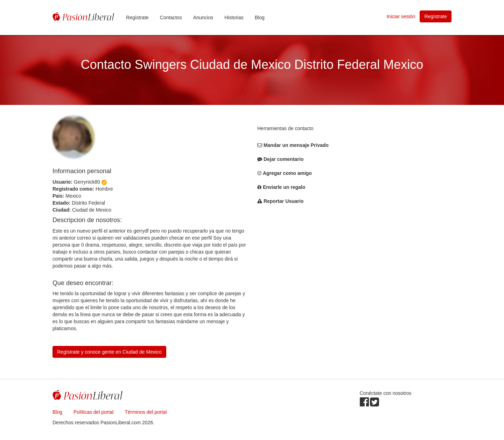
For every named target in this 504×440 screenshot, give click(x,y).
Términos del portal (146, 412)
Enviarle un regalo (284, 187)
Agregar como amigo (287, 173)
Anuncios (203, 17)
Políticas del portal (93, 412)
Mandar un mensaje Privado (296, 145)
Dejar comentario (283, 159)
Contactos (171, 17)
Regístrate (137, 17)
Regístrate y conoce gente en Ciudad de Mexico (109, 352)
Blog (260, 17)
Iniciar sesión (401, 16)
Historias (234, 17)
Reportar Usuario (283, 201)
